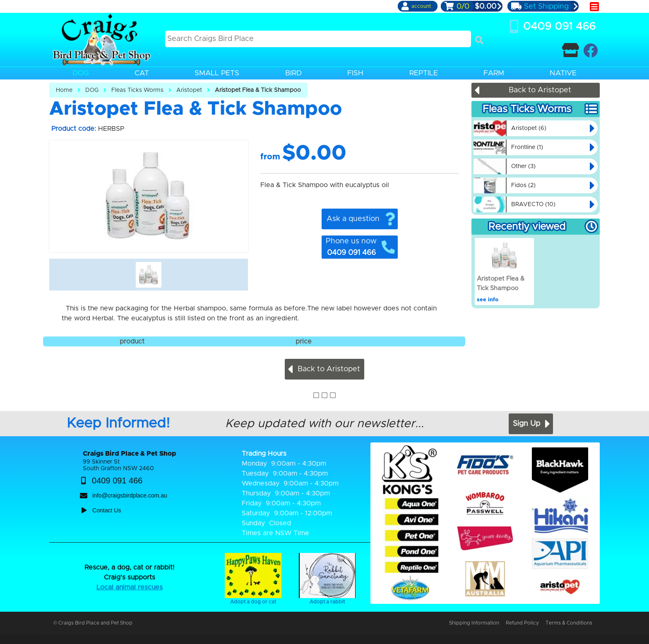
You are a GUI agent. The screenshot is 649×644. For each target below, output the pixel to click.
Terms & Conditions (569, 623)
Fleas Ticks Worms (137, 90)
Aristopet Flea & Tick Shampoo (258, 90)
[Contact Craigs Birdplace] (571, 50)
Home (64, 90)
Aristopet (189, 90)
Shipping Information (474, 623)
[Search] (479, 40)
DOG (92, 90)
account (421, 6)
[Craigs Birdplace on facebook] (590, 50)
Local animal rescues (130, 587)
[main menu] (594, 7)
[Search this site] (318, 39)
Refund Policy (522, 623)
